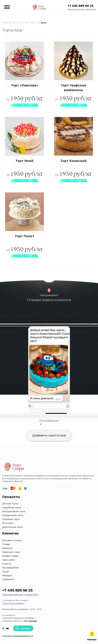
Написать (23, 628)
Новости (7, 564)
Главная (7, 23)
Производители (11, 568)
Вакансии (7, 548)
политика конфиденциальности (18, 636)
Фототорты (8, 523)
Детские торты (10, 504)
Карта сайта (8, 560)
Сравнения (8, 579)
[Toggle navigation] (7, 7)
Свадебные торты (12, 508)
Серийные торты (26, 23)
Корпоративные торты (14, 511)
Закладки (7, 575)
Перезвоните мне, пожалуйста (82, 9)
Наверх (92, 636)
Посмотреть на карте (13, 603)
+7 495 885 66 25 (80, 6)
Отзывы (6, 544)
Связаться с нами (11, 552)
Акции (5, 572)
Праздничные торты (13, 515)
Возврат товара (10, 556)
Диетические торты (13, 527)
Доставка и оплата (12, 540)
